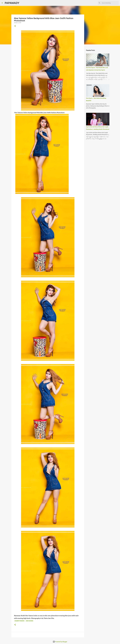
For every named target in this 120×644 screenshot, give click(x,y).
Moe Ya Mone (29, 621)
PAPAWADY (12, 3)
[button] (15, 26)
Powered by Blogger (60, 642)
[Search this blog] (110, 3)
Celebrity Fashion (19, 621)
